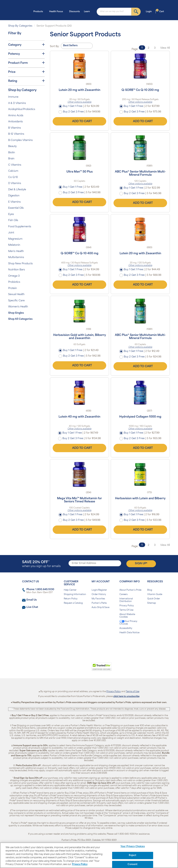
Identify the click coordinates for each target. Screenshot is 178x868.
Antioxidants (15, 122)
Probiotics (14, 282)
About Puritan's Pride (130, 590)
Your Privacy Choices (128, 623)
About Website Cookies (127, 616)
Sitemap (152, 603)
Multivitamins (16, 257)
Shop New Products (20, 264)
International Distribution (126, 600)
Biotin (12, 153)
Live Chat (32, 607)
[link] (75, 669)
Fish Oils (13, 220)
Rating (26, 81)
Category (26, 45)
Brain (11, 159)
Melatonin (14, 245)
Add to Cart (79, 121)
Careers (124, 594)
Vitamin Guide (155, 594)
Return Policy (71, 599)
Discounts (74, 12)
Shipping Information (75, 594)
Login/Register (99, 590)
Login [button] (150, 11)
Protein (13, 288)
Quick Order (154, 599)
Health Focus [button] (57, 11)
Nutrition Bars (17, 270)
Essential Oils (16, 208)
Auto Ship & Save (100, 608)
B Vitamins (15, 128)
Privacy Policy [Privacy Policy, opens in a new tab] (80, 864)
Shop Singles (16, 313)
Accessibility (126, 628)
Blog (150, 590)
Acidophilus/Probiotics (22, 109)
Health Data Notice (129, 633)
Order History (99, 594)
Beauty (12, 146)
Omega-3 (14, 276)
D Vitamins (15, 183)
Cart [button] (160, 11)
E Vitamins (14, 202)
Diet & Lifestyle (17, 190)
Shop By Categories (20, 26)
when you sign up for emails (41, 564)
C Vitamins (15, 165)
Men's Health (16, 251)
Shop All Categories (20, 319)
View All (165, 48)
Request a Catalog (73, 603)
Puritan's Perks (99, 603)
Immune (13, 97)
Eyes (11, 214)
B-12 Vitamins (16, 134)
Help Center (70, 590)
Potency (26, 54)
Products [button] (39, 11)
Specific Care (16, 301)
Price (26, 72)
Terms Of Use (126, 610)
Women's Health (18, 307)
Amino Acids (16, 116)
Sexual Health (16, 294)
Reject (133, 855)
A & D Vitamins (17, 103)
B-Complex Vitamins (20, 140)
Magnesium (15, 239)
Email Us (32, 600)
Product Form (26, 63)
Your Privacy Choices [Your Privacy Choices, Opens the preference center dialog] (133, 847)
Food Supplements (20, 227)
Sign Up (141, 563)
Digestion (14, 196)
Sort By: (55, 46)
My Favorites (98, 599)
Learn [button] (88, 11)
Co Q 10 (13, 177)
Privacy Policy (127, 606)
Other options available (80, 102)
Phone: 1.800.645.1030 (40, 590)
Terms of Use (133, 692)
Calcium (13, 171)
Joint (11, 233)
